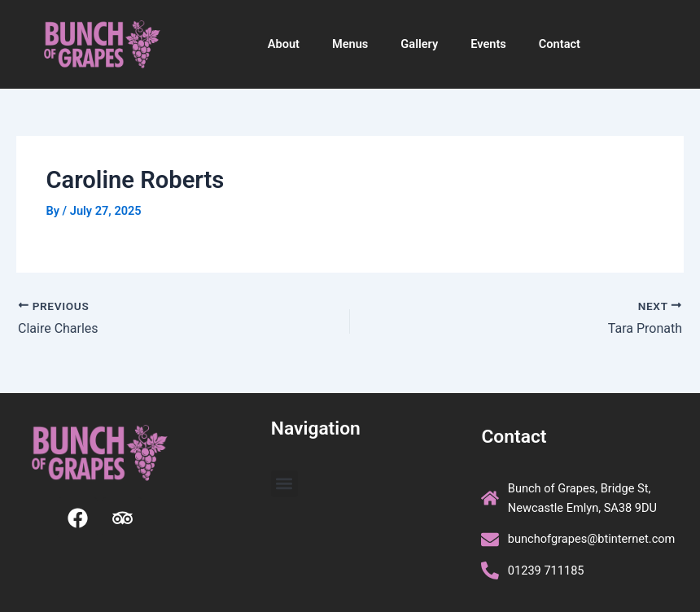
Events (488, 44)
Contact (560, 44)
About (284, 44)
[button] (284, 484)
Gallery (419, 44)
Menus (350, 44)
